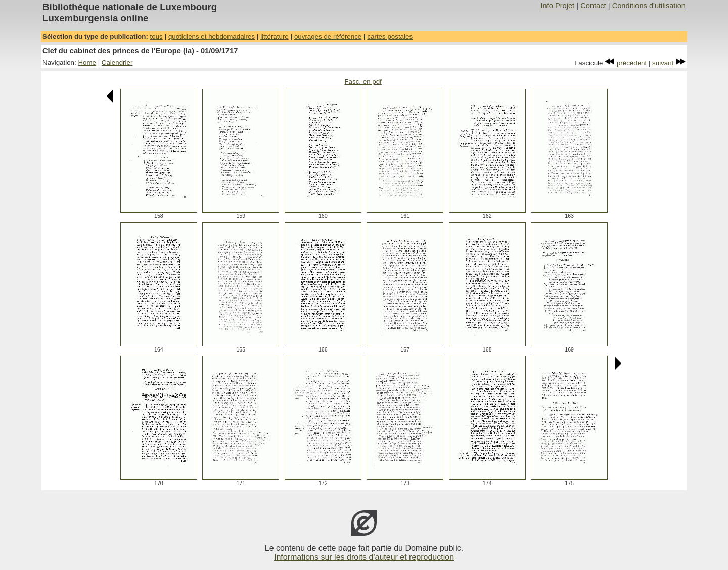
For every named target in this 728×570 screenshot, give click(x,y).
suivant (669, 63)
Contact (593, 6)
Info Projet (557, 6)
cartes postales (390, 37)
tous (156, 37)
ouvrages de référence (328, 37)
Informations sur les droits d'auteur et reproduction (364, 557)
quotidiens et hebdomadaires (212, 37)
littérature (275, 37)
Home (87, 62)
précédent (626, 63)
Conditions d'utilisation (649, 6)
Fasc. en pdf (363, 82)
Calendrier (117, 62)
